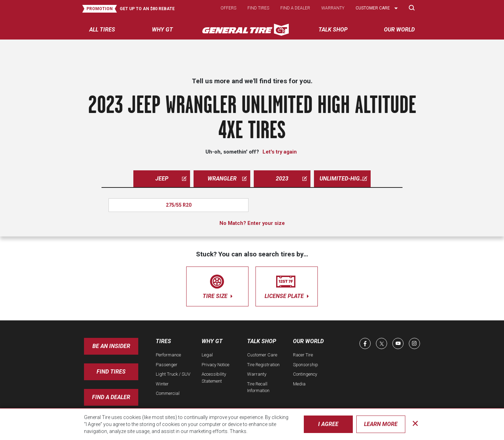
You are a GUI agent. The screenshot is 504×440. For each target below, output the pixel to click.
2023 (291, 179)
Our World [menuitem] (399, 30)
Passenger (167, 365)
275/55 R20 (179, 205)
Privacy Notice (215, 365)
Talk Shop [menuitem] (333, 30)
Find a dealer (295, 8)
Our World (308, 341)
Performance (168, 355)
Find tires (258, 8)
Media (299, 384)
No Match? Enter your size (252, 223)
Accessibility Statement (214, 378)
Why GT (212, 341)
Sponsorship (306, 365)
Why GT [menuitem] (162, 30)
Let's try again (280, 152)
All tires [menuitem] (102, 30)
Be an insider (111, 346)
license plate (287, 285)
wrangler (227, 179)
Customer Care (262, 355)
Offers (228, 8)
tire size (217, 285)
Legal (207, 355)
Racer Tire (303, 355)
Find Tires (111, 372)
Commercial (168, 393)
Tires (163, 341)
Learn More (381, 424)
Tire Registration (263, 365)
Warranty (333, 8)
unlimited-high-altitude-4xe (345, 179)
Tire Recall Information (258, 387)
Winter (162, 384)
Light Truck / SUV (173, 374)
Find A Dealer (111, 397)
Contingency (305, 374)
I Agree (328, 424)
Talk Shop (262, 341)
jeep (171, 179)
